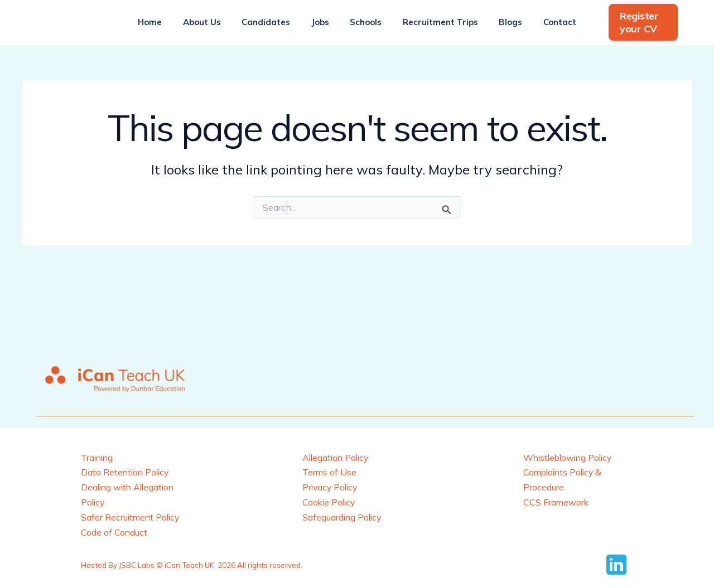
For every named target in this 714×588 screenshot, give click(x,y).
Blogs (500, 22)
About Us (213, 22)
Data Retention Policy (126, 472)
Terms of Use (330, 472)
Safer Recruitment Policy (132, 516)
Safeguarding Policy (343, 516)
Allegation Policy (337, 458)
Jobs (322, 22)
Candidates (272, 22)
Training (98, 458)
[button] (635, 23)
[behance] (618, 563)
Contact (545, 22)
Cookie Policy (330, 502)
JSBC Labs (137, 564)
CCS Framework (556, 502)
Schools (364, 22)
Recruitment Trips (434, 22)
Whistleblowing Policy (570, 458)
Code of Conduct (114, 531)
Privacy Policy (331, 487)
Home (165, 22)
